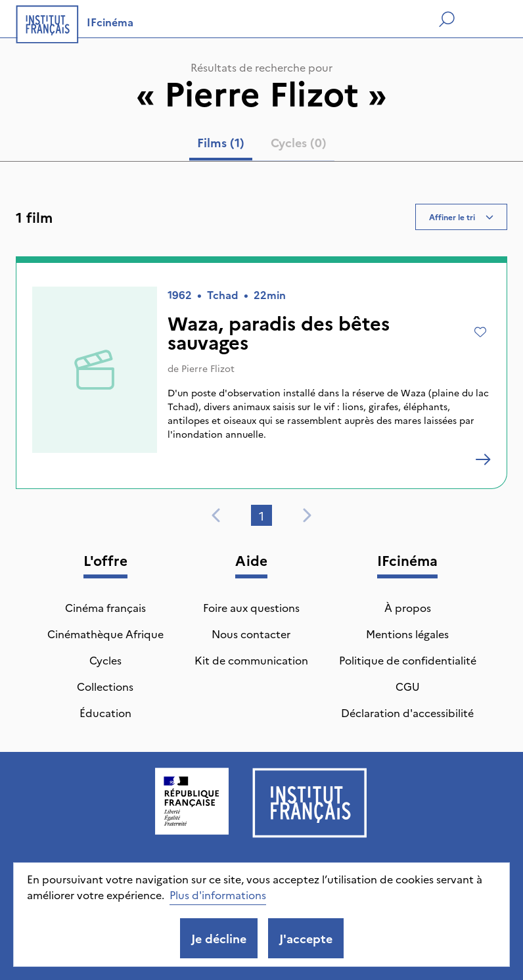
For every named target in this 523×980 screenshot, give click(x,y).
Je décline (219, 938)
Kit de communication (251, 660)
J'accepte (306, 938)
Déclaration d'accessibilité (407, 712)
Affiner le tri (461, 217)
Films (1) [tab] (221, 142)
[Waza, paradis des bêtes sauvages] (483, 459)
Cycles (105, 660)
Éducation (105, 712)
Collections (105, 686)
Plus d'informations (218, 895)
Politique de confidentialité (408, 660)
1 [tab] (261, 516)
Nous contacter (251, 634)
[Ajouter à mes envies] (480, 332)
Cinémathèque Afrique (105, 634)
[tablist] (262, 145)
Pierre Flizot (208, 368)
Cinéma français (105, 607)
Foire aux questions (251, 607)
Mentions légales (407, 634)
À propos (408, 607)
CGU (408, 686)
